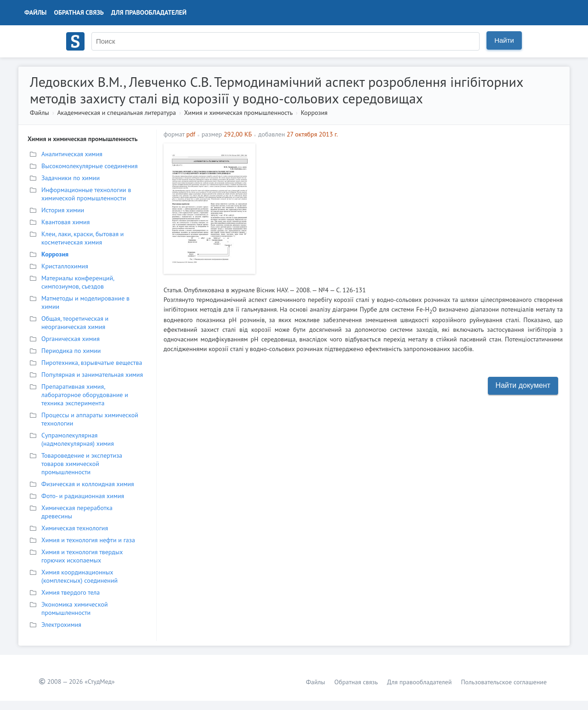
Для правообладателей (149, 12)
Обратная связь (79, 12)
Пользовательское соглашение (504, 682)
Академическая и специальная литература (116, 113)
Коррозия (314, 113)
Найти (504, 40)
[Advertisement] (411, 208)
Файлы (36, 12)
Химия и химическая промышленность (238, 113)
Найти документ (523, 385)
